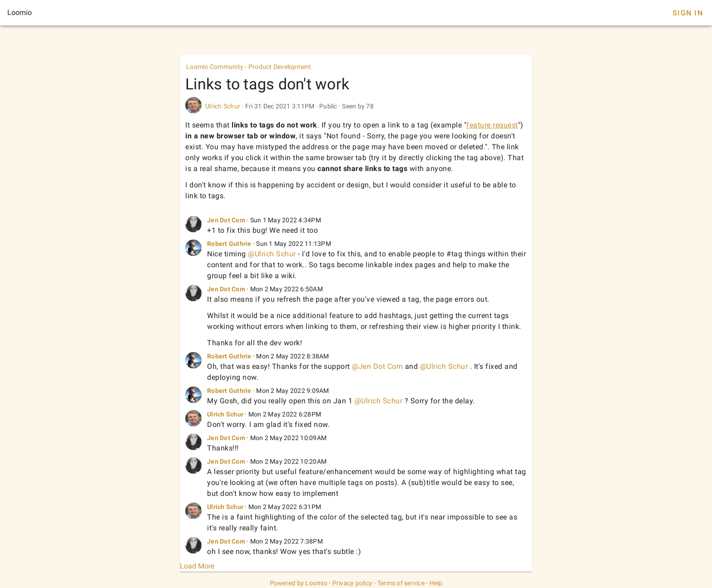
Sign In (688, 13)
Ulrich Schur (223, 106)
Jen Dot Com (226, 220)
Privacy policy (353, 583)
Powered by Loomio (299, 583)
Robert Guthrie (229, 244)
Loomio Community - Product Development (249, 67)
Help (436, 583)
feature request (492, 125)
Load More (197, 566)
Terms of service (401, 583)
